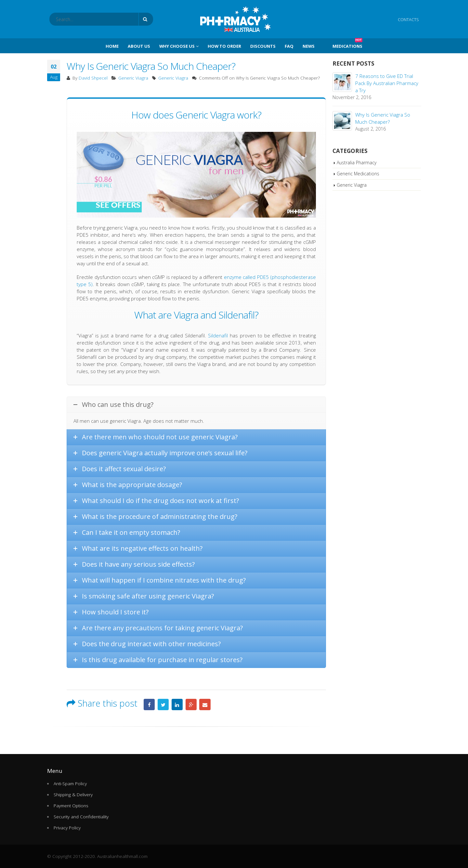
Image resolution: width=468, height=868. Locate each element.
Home (112, 46)
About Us (139, 46)
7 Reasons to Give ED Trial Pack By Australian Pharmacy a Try (387, 83)
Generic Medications (358, 174)
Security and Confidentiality (81, 817)
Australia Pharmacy (357, 163)
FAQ (289, 46)
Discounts (263, 46)
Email (205, 704)
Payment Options (71, 806)
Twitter (163, 704)
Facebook (149, 704)
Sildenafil (218, 335)
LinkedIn (177, 704)
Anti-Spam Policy (70, 784)
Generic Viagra (133, 78)
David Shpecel (93, 78)
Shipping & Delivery (73, 795)
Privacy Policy (67, 828)
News (309, 46)
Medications (347, 44)
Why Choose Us (177, 46)
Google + (191, 704)
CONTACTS (408, 19)
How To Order (224, 46)
